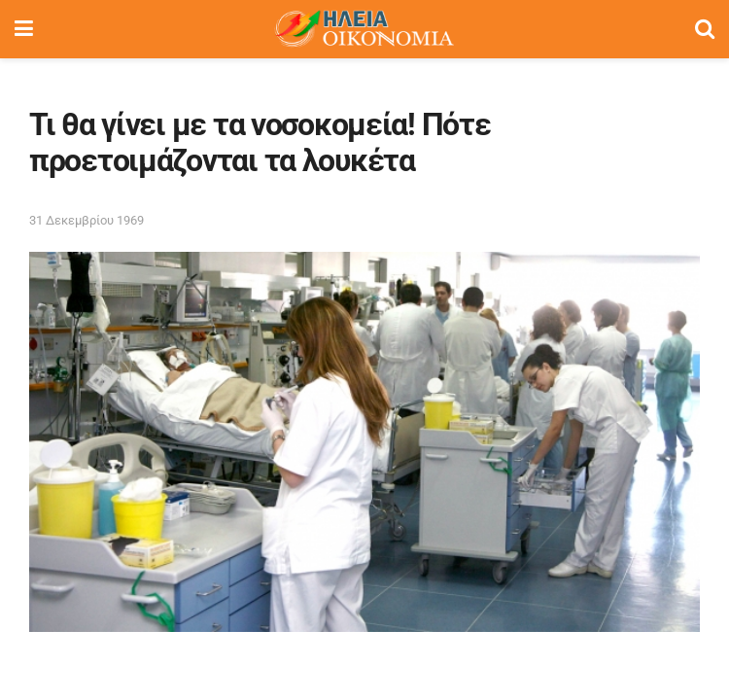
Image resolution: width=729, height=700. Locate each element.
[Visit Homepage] (364, 29)
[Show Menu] (24, 29)
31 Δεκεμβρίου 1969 (87, 220)
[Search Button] (705, 29)
